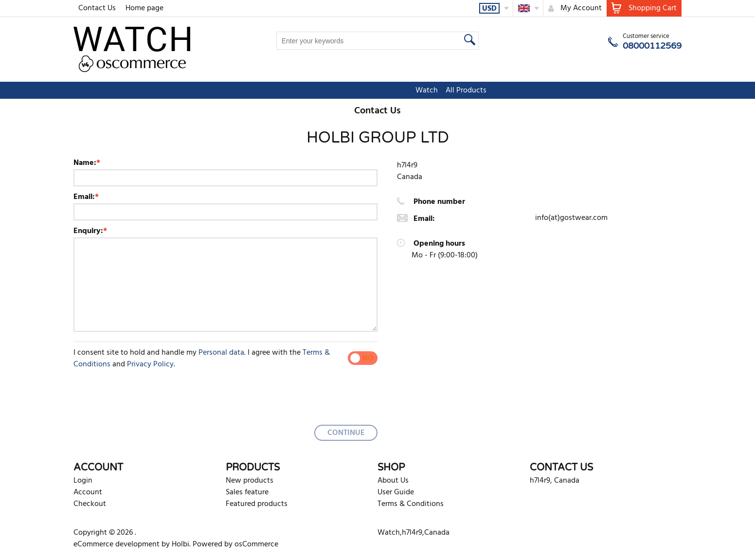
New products (250, 481)
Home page (144, 8)
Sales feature (247, 492)
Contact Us (97, 8)
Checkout (90, 504)
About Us (393, 481)
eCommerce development (117, 544)
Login (83, 481)
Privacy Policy (150, 364)
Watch (353, 90)
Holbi (180, 544)
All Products (393, 90)
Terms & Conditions (411, 504)
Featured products (257, 504)
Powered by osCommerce (235, 544)
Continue (346, 433)
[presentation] (147, 394)
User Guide (396, 492)
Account (88, 492)
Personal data (221, 353)
